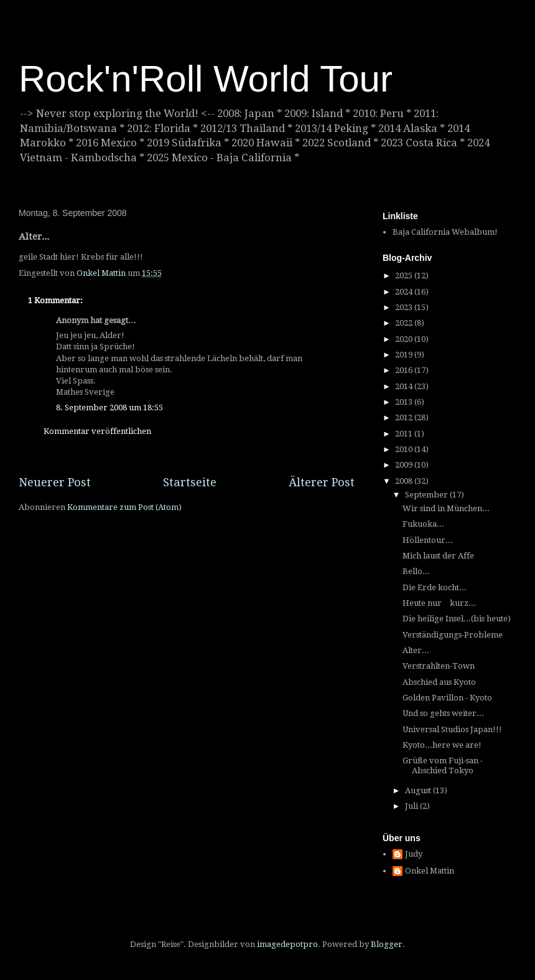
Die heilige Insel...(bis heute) (457, 619)
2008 (405, 481)
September (427, 495)
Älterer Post (322, 482)
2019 (405, 355)
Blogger (387, 944)
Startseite (190, 482)
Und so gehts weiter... (443, 713)
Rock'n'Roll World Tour (206, 79)
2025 (405, 276)
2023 (405, 307)
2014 (405, 386)
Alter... (416, 650)
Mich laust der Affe (438, 556)
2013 (405, 402)
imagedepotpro (287, 944)
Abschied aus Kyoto (439, 682)
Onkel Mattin (430, 871)
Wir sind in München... (446, 508)
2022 (405, 323)
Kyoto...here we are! (442, 745)
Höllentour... (428, 540)
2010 (405, 449)
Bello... (416, 571)
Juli (412, 806)
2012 (405, 417)
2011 (405, 434)
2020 (405, 339)
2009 (405, 465)
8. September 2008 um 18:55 (109, 408)
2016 (405, 370)
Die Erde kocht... (435, 587)
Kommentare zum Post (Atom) (124, 507)
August (419, 790)
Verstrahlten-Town (439, 666)
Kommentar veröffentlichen (97, 431)
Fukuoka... (423, 524)
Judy (414, 854)
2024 (405, 292)
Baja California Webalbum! (445, 232)
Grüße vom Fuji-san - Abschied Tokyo (443, 766)
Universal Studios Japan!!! (452, 729)
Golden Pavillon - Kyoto (447, 698)
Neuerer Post (55, 482)
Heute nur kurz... (439, 603)
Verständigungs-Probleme (453, 635)
